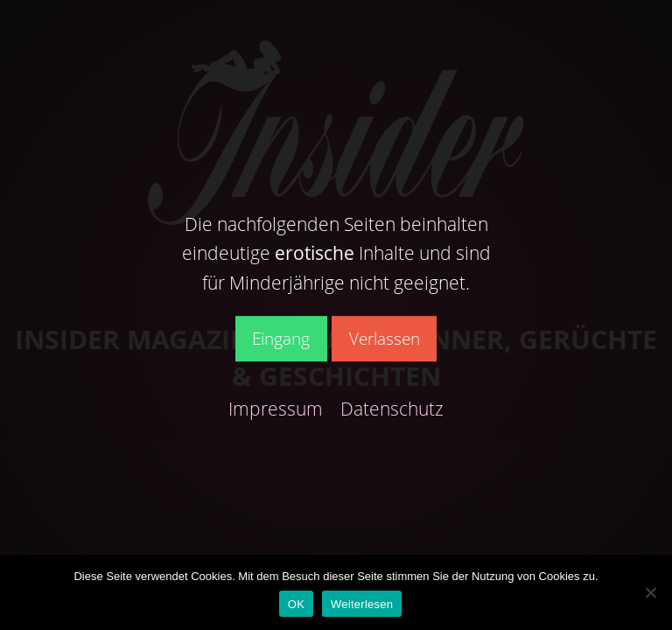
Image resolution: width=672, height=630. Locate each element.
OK (296, 604)
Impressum (276, 409)
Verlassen (385, 338)
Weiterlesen (362, 604)
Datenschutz (392, 409)
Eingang (281, 338)
